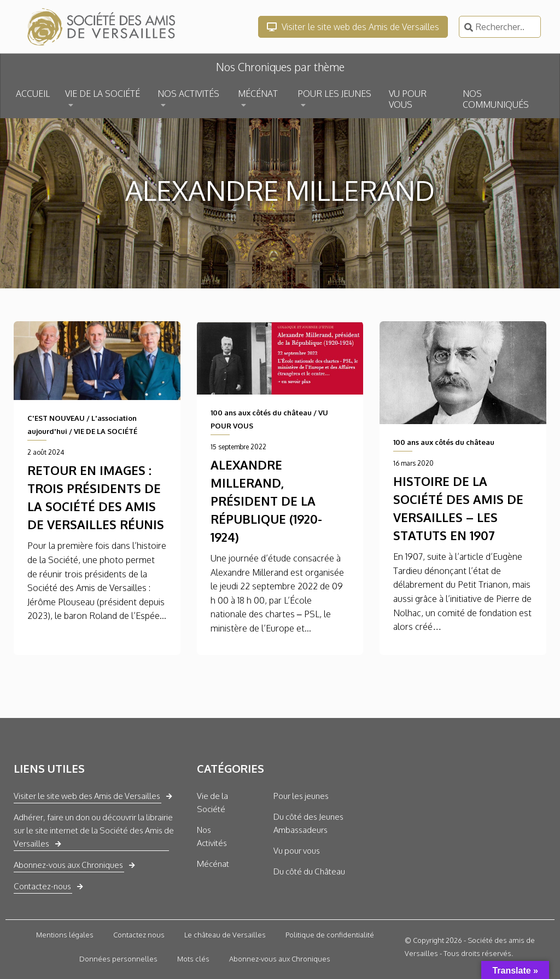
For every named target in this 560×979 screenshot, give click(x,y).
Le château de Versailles (225, 935)
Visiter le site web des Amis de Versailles (353, 27)
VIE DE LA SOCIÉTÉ (103, 94)
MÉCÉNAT (258, 94)
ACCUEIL (33, 94)
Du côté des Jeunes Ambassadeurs (308, 823)
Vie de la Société (212, 803)
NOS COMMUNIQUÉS (496, 99)
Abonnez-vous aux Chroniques (68, 865)
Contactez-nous (42, 886)
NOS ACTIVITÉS (188, 94)
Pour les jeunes (301, 796)
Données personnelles (118, 959)
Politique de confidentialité (330, 935)
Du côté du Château (309, 871)
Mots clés (193, 959)
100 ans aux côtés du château (261, 413)
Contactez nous (139, 935)
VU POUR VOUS (408, 99)
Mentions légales (65, 935)
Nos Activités (212, 836)
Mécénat (213, 864)
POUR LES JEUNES (334, 94)
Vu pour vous (297, 851)
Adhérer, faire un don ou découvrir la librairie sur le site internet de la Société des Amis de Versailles (94, 830)
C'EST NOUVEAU (56, 418)
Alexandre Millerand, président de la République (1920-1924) (266, 501)
